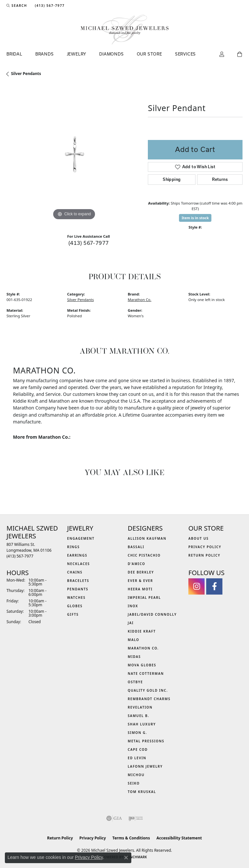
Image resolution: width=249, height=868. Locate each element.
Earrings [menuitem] (77, 555)
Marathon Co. (140, 300)
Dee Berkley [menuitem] (141, 572)
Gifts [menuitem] (73, 614)
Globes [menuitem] (75, 606)
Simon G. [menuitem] (137, 733)
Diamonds (111, 54)
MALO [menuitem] (134, 640)
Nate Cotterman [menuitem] (146, 673)
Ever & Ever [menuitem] (140, 581)
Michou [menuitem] (136, 775)
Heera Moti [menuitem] (140, 589)
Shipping (172, 179)
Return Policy (204, 555)
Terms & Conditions (131, 838)
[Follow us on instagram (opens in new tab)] (196, 586)
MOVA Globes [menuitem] (142, 665)
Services (185, 54)
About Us (199, 538)
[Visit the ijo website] (136, 818)
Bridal (14, 54)
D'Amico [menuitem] (136, 564)
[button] (17, 6)
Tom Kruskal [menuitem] (142, 792)
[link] (49, 6)
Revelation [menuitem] (140, 707)
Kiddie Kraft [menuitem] (142, 631)
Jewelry (77, 54)
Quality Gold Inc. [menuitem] (148, 690)
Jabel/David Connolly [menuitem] (152, 614)
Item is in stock (195, 218)
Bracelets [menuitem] (78, 581)
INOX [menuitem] (133, 606)
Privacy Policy (205, 547)
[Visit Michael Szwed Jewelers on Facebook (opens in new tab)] (214, 586)
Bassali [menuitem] (136, 547)
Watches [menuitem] (76, 598)
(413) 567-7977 (89, 243)
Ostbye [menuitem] (135, 682)
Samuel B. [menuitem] (138, 716)
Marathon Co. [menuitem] (143, 648)
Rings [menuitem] (73, 547)
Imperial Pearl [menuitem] (144, 598)
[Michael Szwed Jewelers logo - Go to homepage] (125, 30)
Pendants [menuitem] (78, 589)
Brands (45, 54)
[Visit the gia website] (114, 818)
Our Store (149, 54)
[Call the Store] (20, 556)
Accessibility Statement (179, 838)
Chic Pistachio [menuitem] (144, 555)
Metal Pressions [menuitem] (146, 741)
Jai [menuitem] (131, 623)
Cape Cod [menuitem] (138, 749)
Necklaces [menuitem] (78, 564)
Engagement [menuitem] (81, 538)
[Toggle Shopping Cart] (240, 55)
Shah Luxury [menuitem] (142, 724)
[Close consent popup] (126, 858)
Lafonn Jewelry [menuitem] (145, 766)
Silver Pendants (26, 74)
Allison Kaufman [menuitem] (147, 538)
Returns (220, 179)
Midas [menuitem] (134, 657)
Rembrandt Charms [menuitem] (149, 699)
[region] (74, 154)
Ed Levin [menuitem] (137, 758)
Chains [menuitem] (75, 572)
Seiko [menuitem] (134, 783)
